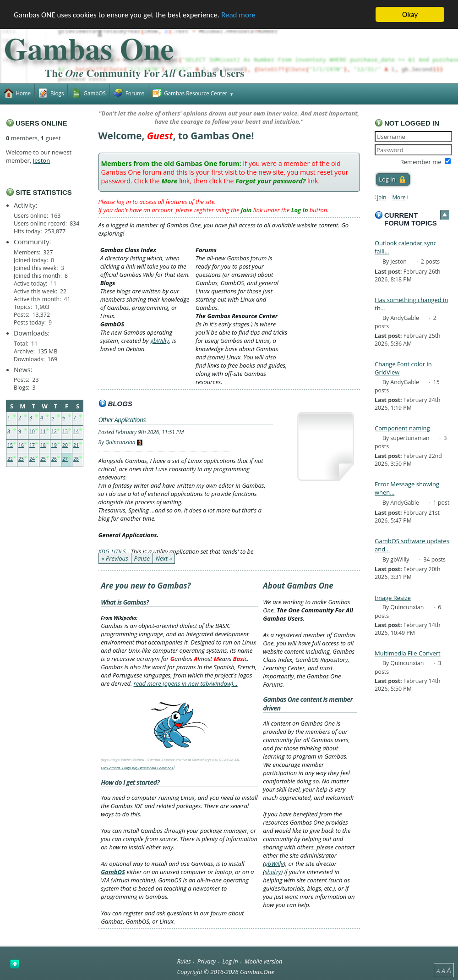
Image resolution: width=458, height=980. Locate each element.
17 (32, 445)
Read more (238, 15)
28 (76, 459)
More (399, 197)
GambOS (113, 872)
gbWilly (160, 341)
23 (21, 459)
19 (54, 445)
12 (54, 431)
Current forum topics (411, 219)
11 (43, 431)
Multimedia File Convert (408, 653)
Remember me (421, 162)
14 (76, 431)
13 (65, 431)
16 (21, 445)
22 (10, 459)
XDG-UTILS (112, 551)
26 (54, 459)
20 (65, 445)
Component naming (402, 428)
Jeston (41, 160)
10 (32, 431)
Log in (230, 961)
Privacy (207, 961)
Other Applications (122, 420)
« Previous (115, 558)
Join (382, 197)
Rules (184, 961)
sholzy (273, 872)
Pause (142, 558)
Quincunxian (120, 442)
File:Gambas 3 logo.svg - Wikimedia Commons (137, 768)
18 (43, 445)
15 (10, 445)
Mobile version (264, 961)
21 (76, 445)
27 (65, 459)
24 (32, 459)
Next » (164, 558)
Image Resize (393, 598)
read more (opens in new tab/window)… (186, 683)
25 (43, 459)
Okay (410, 14)
